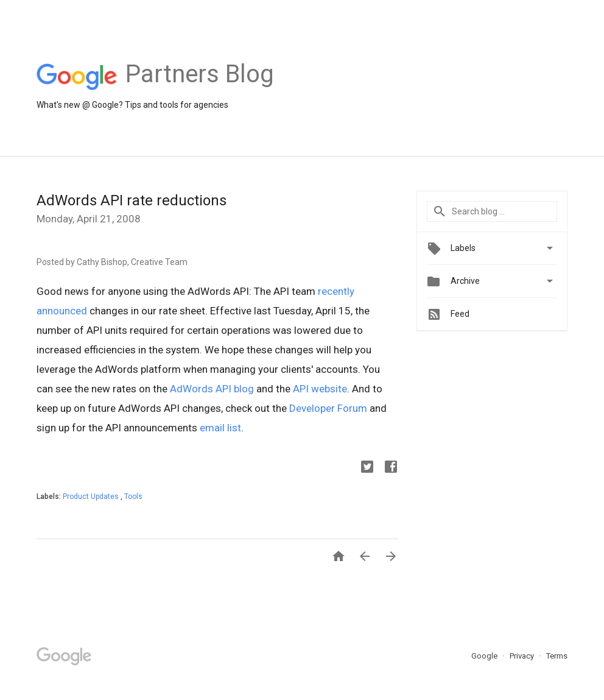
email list (220, 428)
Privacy (523, 656)
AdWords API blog (212, 389)
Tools (133, 497)
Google (485, 656)
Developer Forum (328, 408)
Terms (557, 656)
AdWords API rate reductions (132, 200)
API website (320, 389)
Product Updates (92, 497)
